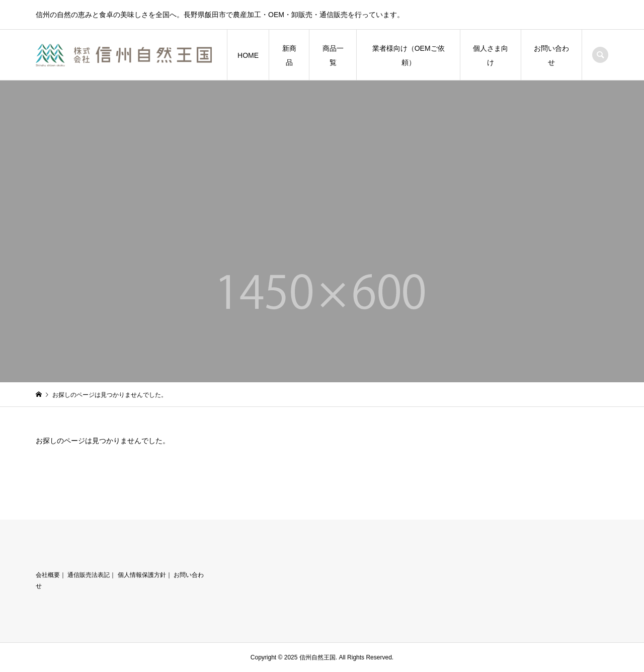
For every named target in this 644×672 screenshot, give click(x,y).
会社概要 (48, 575)
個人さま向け (491, 55)
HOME (248, 55)
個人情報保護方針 (142, 575)
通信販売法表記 (89, 575)
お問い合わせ (551, 55)
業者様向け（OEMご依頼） (409, 55)
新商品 (289, 55)
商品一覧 (333, 55)
